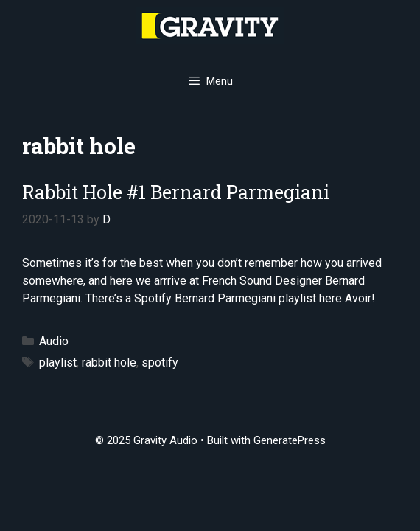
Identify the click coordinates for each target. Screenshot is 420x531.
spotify (160, 362)
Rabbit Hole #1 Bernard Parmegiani (176, 192)
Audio (54, 341)
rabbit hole (109, 362)
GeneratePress (290, 440)
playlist (58, 362)
